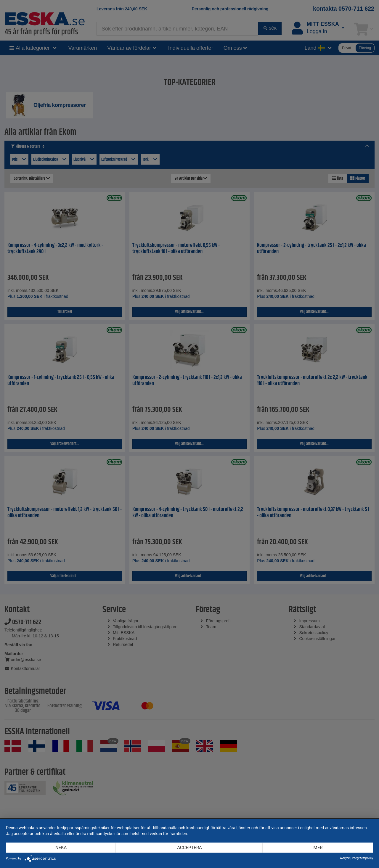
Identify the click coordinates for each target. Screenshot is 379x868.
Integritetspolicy (363, 858)
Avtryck (345, 858)
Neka (61, 848)
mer (318, 848)
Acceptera (189, 848)
